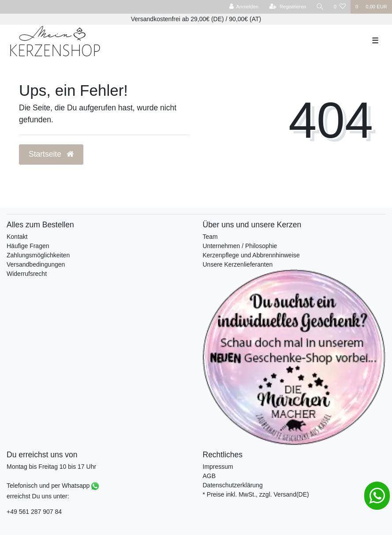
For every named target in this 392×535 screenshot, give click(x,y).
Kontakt (17, 237)
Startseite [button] (51, 154)
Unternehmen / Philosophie (240, 246)
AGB (209, 476)
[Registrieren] (288, 7)
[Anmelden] (244, 7)
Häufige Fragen (28, 246)
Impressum (218, 467)
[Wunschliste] (340, 7)
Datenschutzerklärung (233, 485)
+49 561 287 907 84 (34, 512)
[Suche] (320, 7)
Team (210, 237)
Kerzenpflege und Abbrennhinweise (251, 255)
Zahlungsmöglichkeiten (38, 255)
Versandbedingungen (36, 264)
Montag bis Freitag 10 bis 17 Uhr (51, 467)
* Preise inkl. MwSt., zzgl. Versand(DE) (256, 494)
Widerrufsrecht (27, 274)
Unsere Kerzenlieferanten (238, 264)
